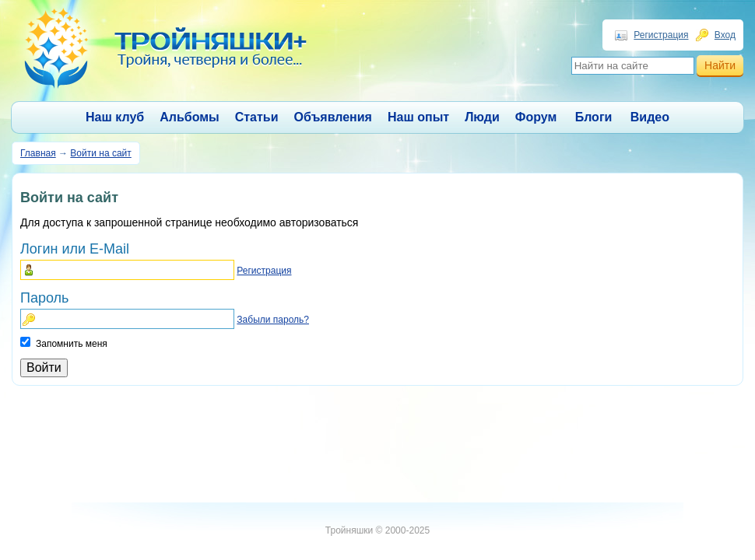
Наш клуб (115, 117)
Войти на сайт (100, 153)
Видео (650, 117)
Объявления (333, 117)
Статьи (257, 117)
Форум (536, 117)
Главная (38, 153)
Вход (725, 35)
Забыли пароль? (273, 320)
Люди (482, 117)
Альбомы (190, 117)
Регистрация (661, 35)
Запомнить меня (72, 344)
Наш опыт (418, 117)
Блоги (594, 117)
